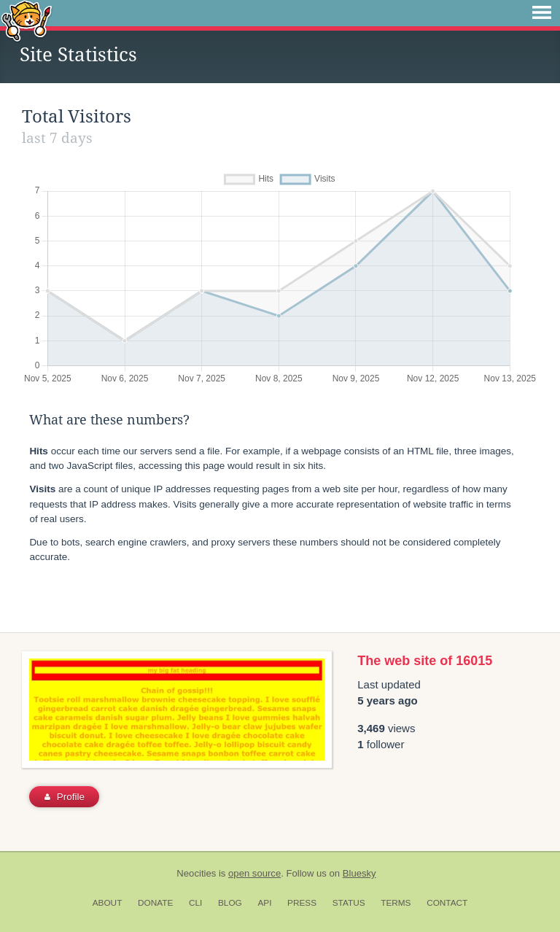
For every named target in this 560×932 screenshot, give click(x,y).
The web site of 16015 (425, 661)
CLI (195, 903)
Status (349, 903)
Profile (65, 797)
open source (254, 873)
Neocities (196, 873)
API (264, 903)
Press (302, 903)
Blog (230, 903)
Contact (447, 903)
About (108, 903)
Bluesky (359, 873)
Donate (155, 903)
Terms (396, 903)
